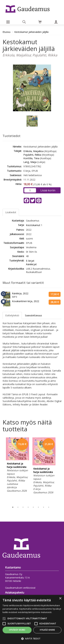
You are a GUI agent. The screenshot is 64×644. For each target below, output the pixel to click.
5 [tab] (33, 507)
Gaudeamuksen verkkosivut (20, 588)
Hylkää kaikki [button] (47, 630)
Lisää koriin (48, 190)
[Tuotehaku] (24, 22)
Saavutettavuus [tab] (33, 315)
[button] (32, 638)
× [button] (60, 599)
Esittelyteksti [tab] (12, 315)
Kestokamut (33, 225)
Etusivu (6, 32)
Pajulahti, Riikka (32, 155)
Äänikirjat (31, 264)
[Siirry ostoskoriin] (40, 22)
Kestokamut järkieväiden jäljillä (31, 32)
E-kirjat (30, 261)
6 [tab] (38, 507)
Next (60, 470)
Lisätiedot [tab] (11, 212)
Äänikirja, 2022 (20, 293)
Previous (2, 470)
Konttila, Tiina (31, 158)
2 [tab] (18, 507)
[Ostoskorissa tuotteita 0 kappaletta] (40, 22)
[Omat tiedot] (56, 22)
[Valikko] (8, 22)
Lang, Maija (30, 162)
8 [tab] (49, 507)
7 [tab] (44, 507)
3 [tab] (23, 507)
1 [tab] (13, 507)
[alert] (32, 619)
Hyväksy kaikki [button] (17, 630)
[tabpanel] (17, 465)
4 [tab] (28, 507)
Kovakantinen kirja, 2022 (26, 301)
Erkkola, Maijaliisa (33, 151)
